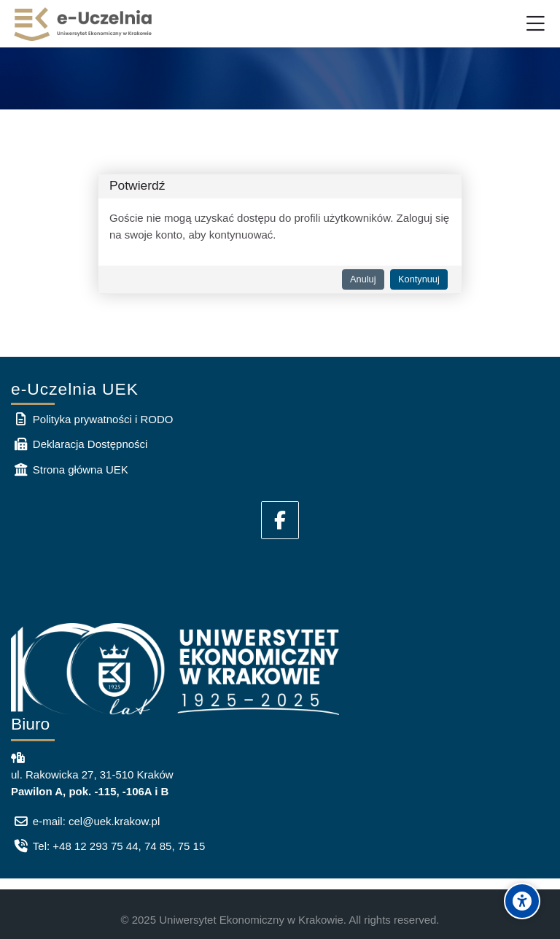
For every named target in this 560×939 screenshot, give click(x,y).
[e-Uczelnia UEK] (84, 24)
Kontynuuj (419, 279)
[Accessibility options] (522, 901)
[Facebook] (280, 520)
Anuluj (363, 279)
